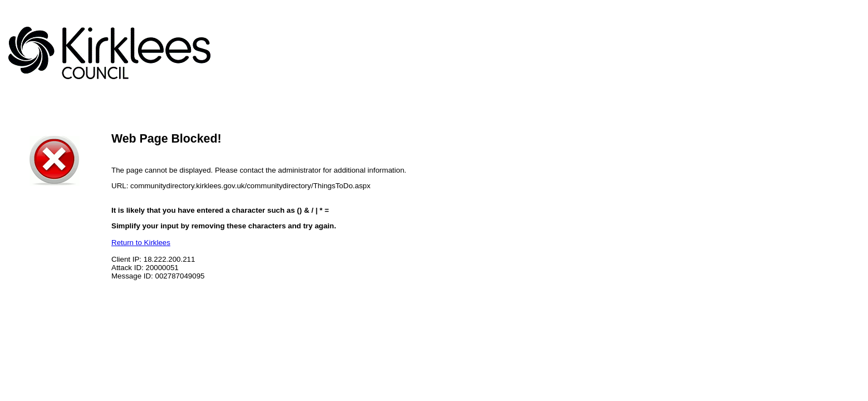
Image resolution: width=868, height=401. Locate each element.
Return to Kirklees (141, 243)
